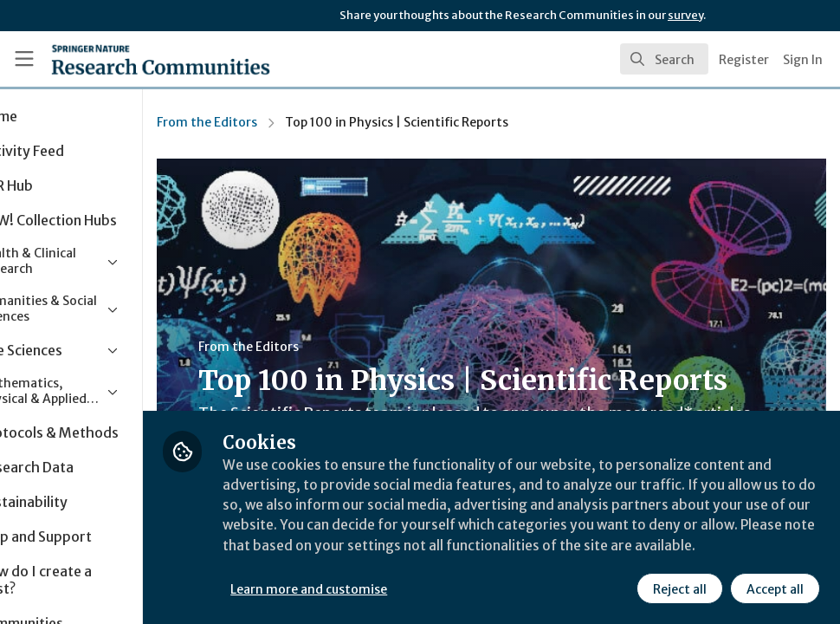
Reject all (679, 588)
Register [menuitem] (744, 60)
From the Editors (286, 122)
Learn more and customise (388, 588)
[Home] (129, 59)
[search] (664, 59)
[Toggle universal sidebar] (24, 59)
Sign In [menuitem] (803, 60)
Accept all (774, 588)
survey (685, 15)
